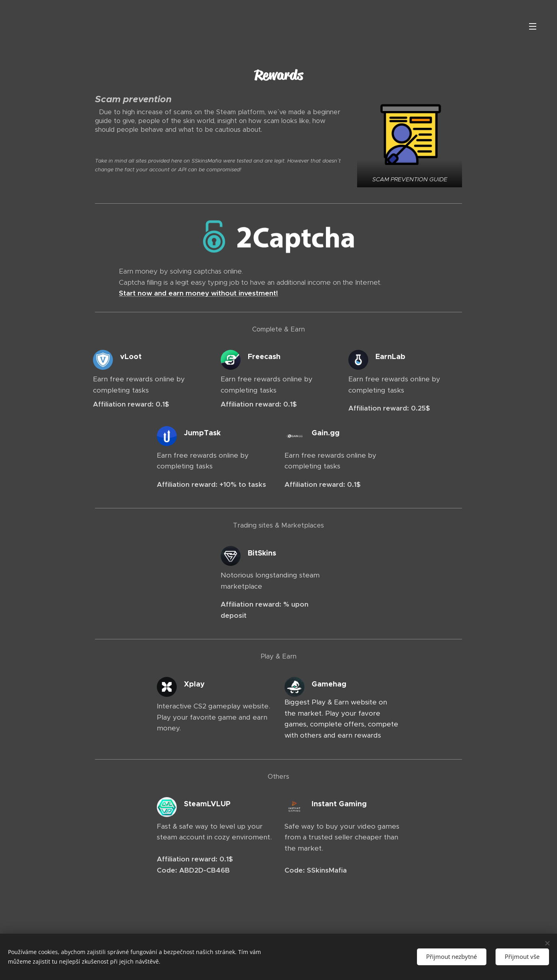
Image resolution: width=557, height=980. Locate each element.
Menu (533, 26)
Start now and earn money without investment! (199, 293)
